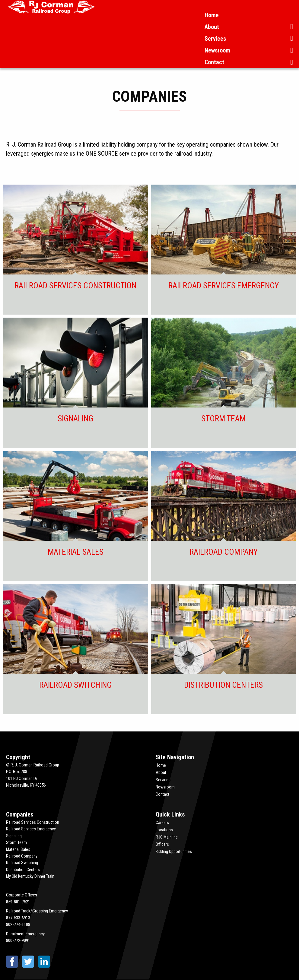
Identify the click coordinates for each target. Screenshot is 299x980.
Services (215, 39)
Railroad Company (22, 856)
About (212, 27)
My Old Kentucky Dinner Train (30, 876)
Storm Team (16, 842)
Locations (164, 830)
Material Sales (18, 849)
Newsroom (217, 50)
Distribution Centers (23, 870)
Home (212, 15)
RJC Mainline (167, 837)
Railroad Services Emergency (31, 829)
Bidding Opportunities (174, 852)
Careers (162, 823)
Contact (214, 62)
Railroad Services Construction (33, 822)
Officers (162, 844)
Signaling (14, 836)
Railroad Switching (22, 863)
